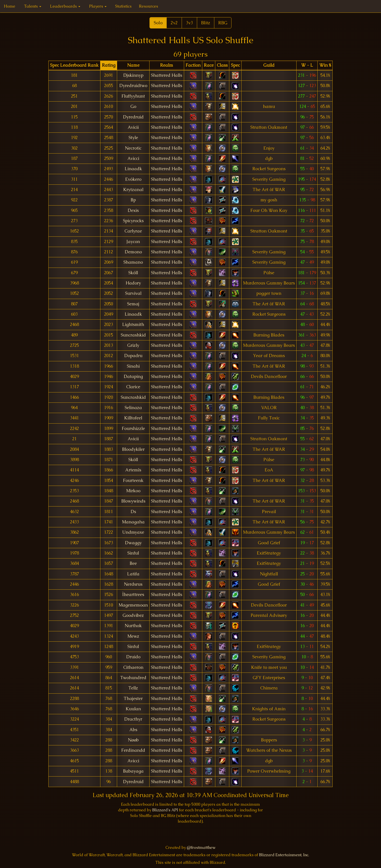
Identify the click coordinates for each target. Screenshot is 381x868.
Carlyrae (133, 231)
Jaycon (133, 242)
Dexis (133, 210)
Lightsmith (133, 324)
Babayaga (133, 771)
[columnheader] (74, 65)
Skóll (133, 273)
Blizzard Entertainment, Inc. (284, 855)
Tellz (133, 688)
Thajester (133, 699)
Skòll (133, 460)
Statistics (123, 6)
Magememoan (133, 605)
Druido (133, 657)
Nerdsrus (133, 584)
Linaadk (133, 169)
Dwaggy (133, 543)
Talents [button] (33, 6)
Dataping (133, 376)
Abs (133, 730)
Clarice (133, 387)
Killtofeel (133, 418)
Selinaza (133, 408)
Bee (133, 563)
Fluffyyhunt (133, 96)
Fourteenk (133, 480)
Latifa (133, 574)
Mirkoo (133, 491)
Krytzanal (133, 190)
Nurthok (133, 626)
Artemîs (133, 470)
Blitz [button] (206, 23)
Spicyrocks (133, 221)
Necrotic (133, 148)
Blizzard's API (165, 810)
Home (10, 6)
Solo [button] (158, 23)
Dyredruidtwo (133, 86)
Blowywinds (133, 501)
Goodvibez (133, 615)
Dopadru (133, 356)
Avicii (133, 127)
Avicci (133, 158)
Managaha (133, 522)
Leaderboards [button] (65, 6)
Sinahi (133, 366)
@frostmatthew (201, 848)
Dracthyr (133, 719)
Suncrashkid (133, 335)
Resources (149, 6)
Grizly (133, 345)
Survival (133, 293)
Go (133, 106)
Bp (133, 200)
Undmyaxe (133, 532)
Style (133, 138)
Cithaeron (133, 667)
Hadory (133, 283)
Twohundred (133, 678)
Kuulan (133, 709)
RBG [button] (223, 23)
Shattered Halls (167, 75)
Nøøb (133, 740)
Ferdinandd (133, 750)
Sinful (133, 553)
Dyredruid (133, 117)
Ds (133, 512)
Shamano (133, 262)
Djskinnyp (133, 75)
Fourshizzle (133, 428)
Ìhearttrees (133, 595)
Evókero (133, 179)
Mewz (133, 636)
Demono (133, 252)
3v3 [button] (189, 23)
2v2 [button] (174, 23)
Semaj (133, 304)
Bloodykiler (133, 449)
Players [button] (98, 6)
